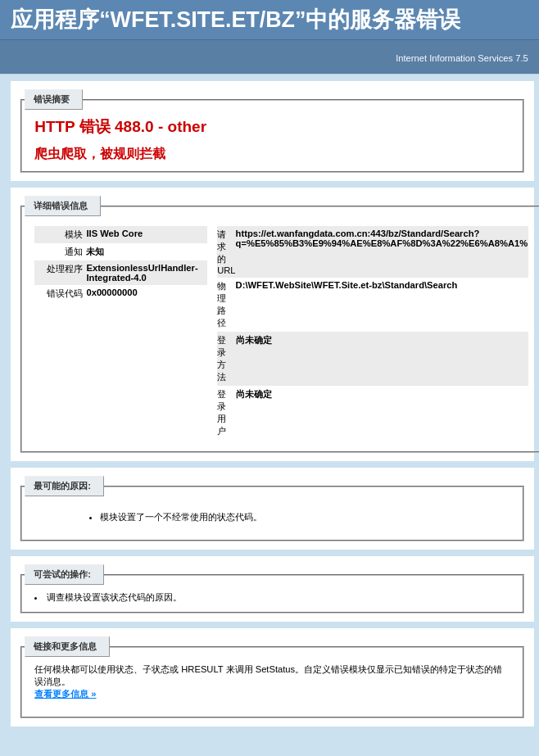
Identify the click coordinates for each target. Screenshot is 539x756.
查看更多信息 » (65, 694)
